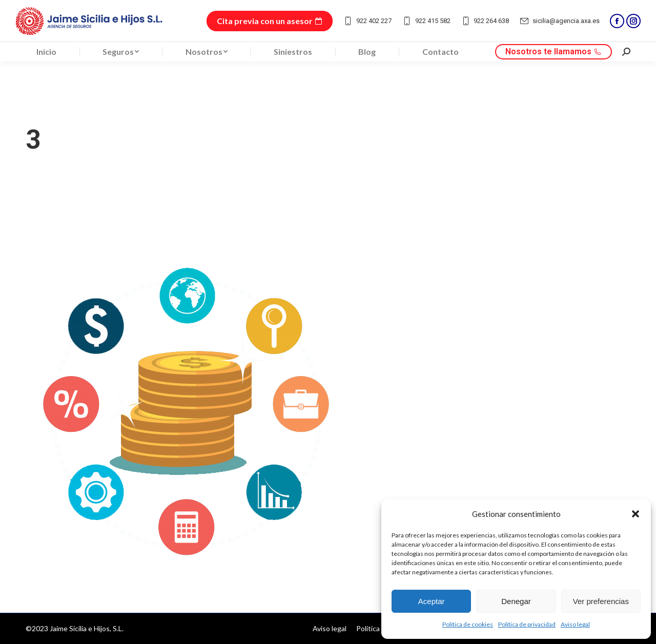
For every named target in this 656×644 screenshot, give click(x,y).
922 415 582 (426, 21)
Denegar (516, 601)
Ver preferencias (601, 601)
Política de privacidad (527, 624)
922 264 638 (485, 21)
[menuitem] (46, 52)
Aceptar (432, 601)
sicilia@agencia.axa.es (559, 21)
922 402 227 (367, 21)
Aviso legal (575, 624)
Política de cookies (468, 624)
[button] (635, 514)
